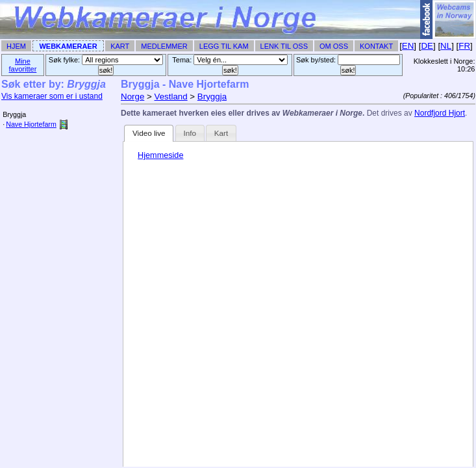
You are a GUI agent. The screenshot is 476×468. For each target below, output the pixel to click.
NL (446, 46)
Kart (120, 46)
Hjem (16, 46)
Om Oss (334, 46)
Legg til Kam (224, 46)
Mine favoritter (23, 65)
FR (464, 46)
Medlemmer (164, 46)
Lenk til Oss (284, 46)
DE (427, 46)
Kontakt (376, 46)
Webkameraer (68, 46)
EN (408, 46)
